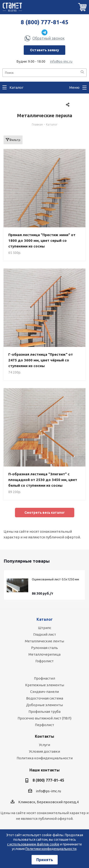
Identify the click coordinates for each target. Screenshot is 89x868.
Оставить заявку (44, 50)
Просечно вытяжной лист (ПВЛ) (44, 718)
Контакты (44, 736)
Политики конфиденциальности (51, 849)
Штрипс (45, 628)
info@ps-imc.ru (61, 61)
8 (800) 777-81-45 (44, 22)
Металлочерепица (44, 654)
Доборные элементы (44, 705)
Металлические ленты (44, 641)
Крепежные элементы (45, 685)
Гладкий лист (45, 634)
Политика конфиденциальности (45, 758)
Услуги (44, 745)
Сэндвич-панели (44, 692)
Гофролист (44, 661)
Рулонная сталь (44, 648)
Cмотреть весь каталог (45, 513)
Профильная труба (44, 712)
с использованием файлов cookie (33, 844)
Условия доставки (44, 751)
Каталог (45, 619)
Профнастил (44, 678)
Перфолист (44, 725)
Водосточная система (45, 698)
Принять (45, 860)
